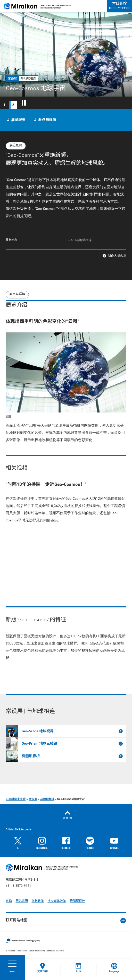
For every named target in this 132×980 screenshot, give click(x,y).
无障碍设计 (77, 901)
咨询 (9, 901)
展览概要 (18, 120)
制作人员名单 (117, 256)
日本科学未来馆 (16, 799)
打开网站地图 (16, 920)
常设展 (33, 799)
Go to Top (67, 818)
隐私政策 (38, 901)
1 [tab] (4, 105)
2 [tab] (13, 105)
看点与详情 (47, 120)
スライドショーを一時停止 (24, 103)
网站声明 (22, 901)
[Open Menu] (12, 968)
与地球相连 (47, 799)
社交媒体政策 (57, 901)
